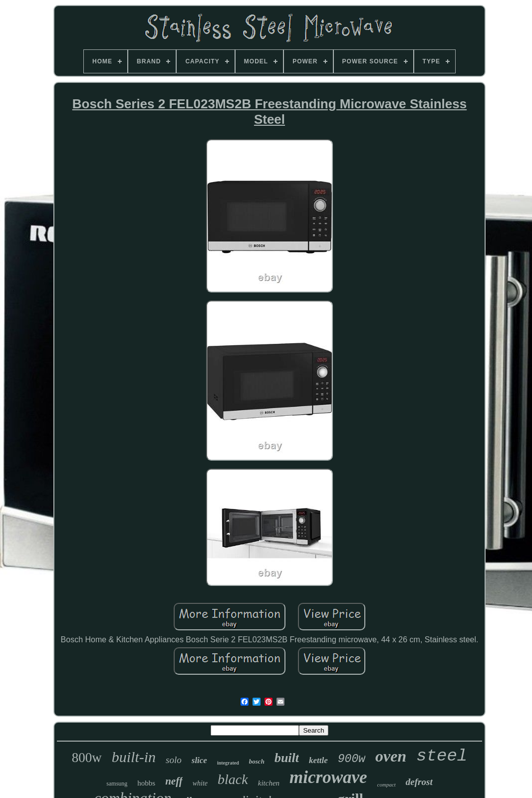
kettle (318, 760)
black (233, 779)
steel (442, 756)
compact (387, 785)
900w (352, 759)
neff (174, 781)
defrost (419, 782)
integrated (228, 763)
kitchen (269, 783)
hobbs (146, 783)
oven (391, 756)
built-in (134, 757)
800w (87, 758)
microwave (328, 777)
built (287, 758)
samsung (117, 784)
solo (174, 760)
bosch (257, 761)
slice (199, 760)
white (200, 783)
